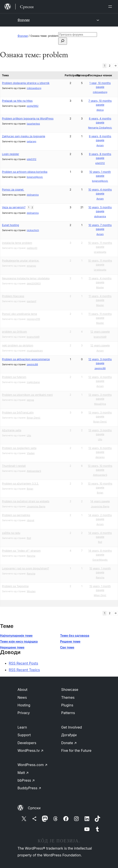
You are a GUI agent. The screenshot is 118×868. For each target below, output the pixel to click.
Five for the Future (76, 750)
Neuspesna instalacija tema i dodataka (26, 278)
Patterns (68, 713)
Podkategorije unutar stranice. (21, 261)
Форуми (24, 20)
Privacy (24, 713)
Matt (23, 773)
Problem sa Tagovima (15, 586)
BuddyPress (29, 788)
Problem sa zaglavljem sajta (19, 448)
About (22, 690)
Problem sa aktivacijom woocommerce (26, 359)
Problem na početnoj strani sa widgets (26, 501)
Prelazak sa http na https (17, 101)
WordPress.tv (30, 750)
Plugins (67, 705)
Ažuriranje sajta (12, 430)
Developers (27, 743)
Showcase (70, 690)
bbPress (26, 780)
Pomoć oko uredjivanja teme (19, 314)
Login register (11, 154)
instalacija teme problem (17, 243)
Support (24, 735)
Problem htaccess (13, 296)
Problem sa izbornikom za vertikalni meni (27, 395)
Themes (68, 697)
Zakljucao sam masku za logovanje (24, 136)
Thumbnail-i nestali (14, 466)
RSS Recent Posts (23, 663)
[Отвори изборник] (111, 7)
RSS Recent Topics (24, 670)
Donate (69, 743)
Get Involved (72, 727)
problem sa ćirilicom (14, 332)
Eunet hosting (11, 225)
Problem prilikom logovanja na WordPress (28, 119)
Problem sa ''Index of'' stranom (21, 551)
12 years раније (100, 332)
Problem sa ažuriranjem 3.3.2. (20, 484)
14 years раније (100, 501)
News (22, 697)
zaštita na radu (11, 533)
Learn (22, 727)
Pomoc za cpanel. (13, 190)
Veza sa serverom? (14, 207)
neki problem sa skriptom (18, 345)
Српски (34, 808)
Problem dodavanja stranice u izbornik (26, 83)
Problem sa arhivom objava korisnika (25, 172)
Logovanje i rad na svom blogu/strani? (26, 568)
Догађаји (69, 735)
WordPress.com (33, 765)
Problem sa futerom (14, 377)
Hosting (24, 705)
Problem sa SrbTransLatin (18, 413)
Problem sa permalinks (16, 515)
